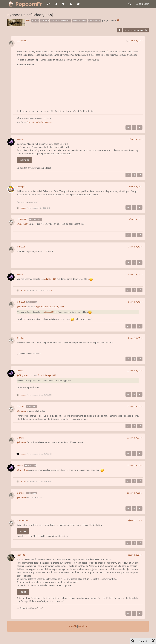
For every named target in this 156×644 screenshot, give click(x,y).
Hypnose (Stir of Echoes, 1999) (50, 307)
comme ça (24, 160)
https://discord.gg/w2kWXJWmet (39, 122)
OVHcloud (83, 626)
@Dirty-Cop (22, 375)
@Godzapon (35, 219)
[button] (48, 4)
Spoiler (23, 531)
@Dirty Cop (30, 465)
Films (29, 20)
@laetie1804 (50, 279)
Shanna (20, 139)
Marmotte (21, 555)
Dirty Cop (21, 338)
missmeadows (23, 520)
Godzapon (21, 187)
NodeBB (73, 626)
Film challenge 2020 (47, 375)
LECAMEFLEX (22, 41)
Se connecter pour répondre (136, 30)
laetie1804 (21, 247)
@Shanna (32, 302)
